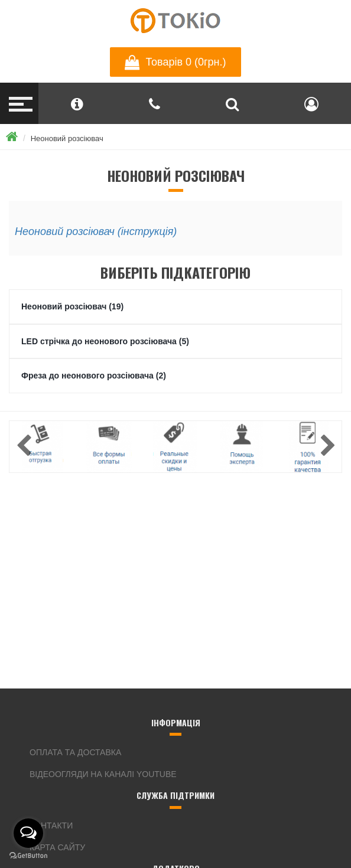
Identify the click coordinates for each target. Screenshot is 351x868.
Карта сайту (57, 847)
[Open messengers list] (28, 833)
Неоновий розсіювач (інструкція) (96, 231)
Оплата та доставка (75, 752)
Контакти (51, 825)
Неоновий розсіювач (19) (72, 306)
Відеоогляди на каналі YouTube (103, 774)
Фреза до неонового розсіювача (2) (94, 376)
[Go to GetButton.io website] (28, 856)
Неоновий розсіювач (67, 138)
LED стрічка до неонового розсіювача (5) (105, 341)
